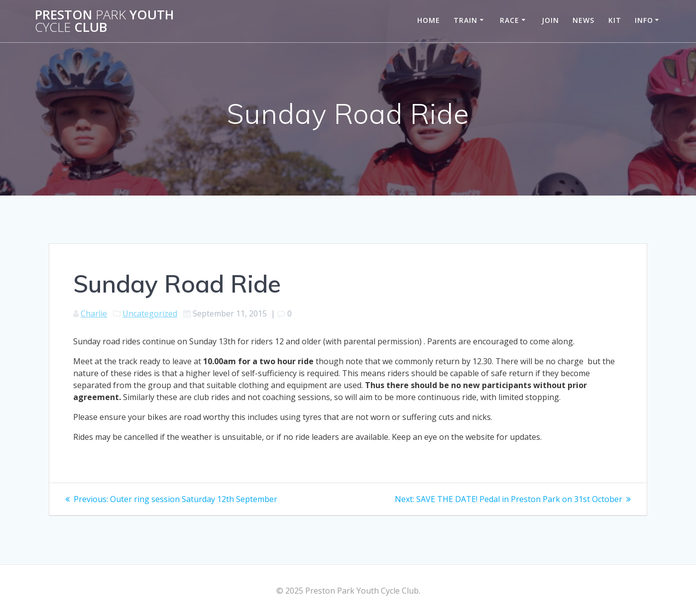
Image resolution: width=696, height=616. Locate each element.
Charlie (94, 313)
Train (465, 20)
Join (550, 20)
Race (510, 20)
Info (644, 20)
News (583, 20)
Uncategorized (150, 313)
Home (429, 20)
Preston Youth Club (104, 21)
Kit (615, 20)
